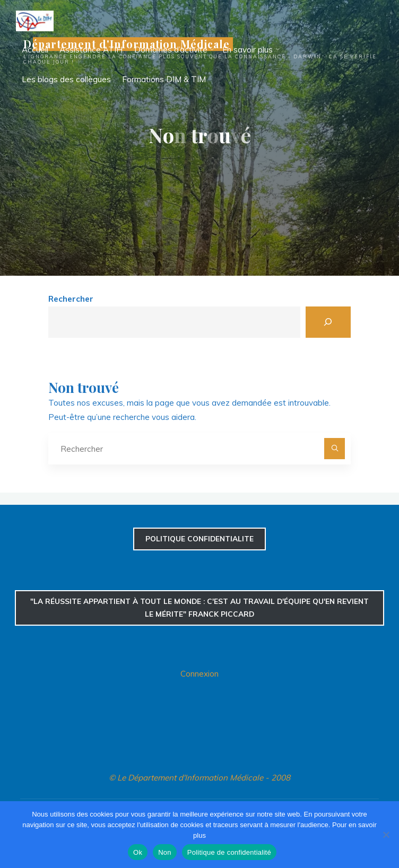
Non (165, 852)
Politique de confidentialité (229, 852)
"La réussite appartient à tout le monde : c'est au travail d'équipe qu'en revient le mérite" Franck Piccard (199, 608)
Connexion (199, 674)
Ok (138, 852)
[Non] (386, 835)
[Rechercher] (328, 322)
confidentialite (199, 538)
